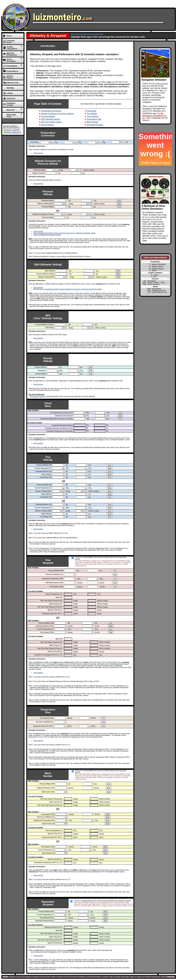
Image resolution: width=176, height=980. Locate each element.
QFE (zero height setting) (51, 122)
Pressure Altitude (48, 116)
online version (162, 83)
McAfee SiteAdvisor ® (14, 132)
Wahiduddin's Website (37, 396)
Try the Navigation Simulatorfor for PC (154, 116)
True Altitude (92, 114)
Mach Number (92, 122)
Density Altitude (47, 125)
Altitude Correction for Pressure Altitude (57, 114)
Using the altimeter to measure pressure (47, 235)
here (164, 236)
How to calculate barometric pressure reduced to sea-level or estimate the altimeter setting (64, 233)
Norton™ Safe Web (13, 130)
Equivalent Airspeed (95, 125)
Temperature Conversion (51, 111)
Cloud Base (91, 111)
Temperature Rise (94, 119)
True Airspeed (92, 116)
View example (38, 153)
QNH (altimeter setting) (51, 119)
